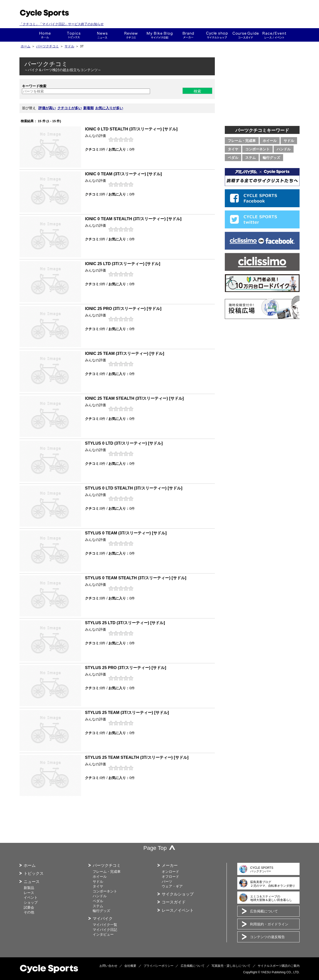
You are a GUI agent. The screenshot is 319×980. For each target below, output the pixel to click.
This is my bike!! (160, 35)
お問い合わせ (108, 966)
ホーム (45, 35)
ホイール (270, 141)
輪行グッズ (271, 158)
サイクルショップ (178, 894)
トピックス (74, 35)
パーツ (167, 882)
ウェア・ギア (172, 886)
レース (29, 893)
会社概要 (130, 966)
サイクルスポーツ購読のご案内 (279, 966)
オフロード (170, 877)
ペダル (233, 158)
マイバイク (103, 919)
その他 (29, 912)
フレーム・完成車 (242, 141)
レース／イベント (178, 910)
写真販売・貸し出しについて (231, 966)
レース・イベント (274, 35)
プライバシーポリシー (159, 966)
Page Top (155, 848)
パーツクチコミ (47, 46)
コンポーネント (257, 149)
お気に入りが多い (109, 108)
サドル (69, 46)
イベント (31, 897)
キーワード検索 (34, 86)
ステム (250, 158)
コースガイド (246, 35)
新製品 (29, 888)
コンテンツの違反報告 (267, 937)
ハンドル (284, 149)
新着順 (88, 108)
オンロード (170, 872)
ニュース (102, 35)
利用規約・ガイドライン (269, 924)
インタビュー (103, 934)
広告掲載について (264, 911)
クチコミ (131, 35)
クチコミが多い (70, 108)
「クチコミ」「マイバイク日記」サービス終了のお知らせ (62, 24)
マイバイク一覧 (105, 925)
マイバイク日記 (105, 930)
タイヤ (233, 149)
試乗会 (29, 907)
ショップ (217, 35)
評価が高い (47, 108)
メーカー (188, 35)
